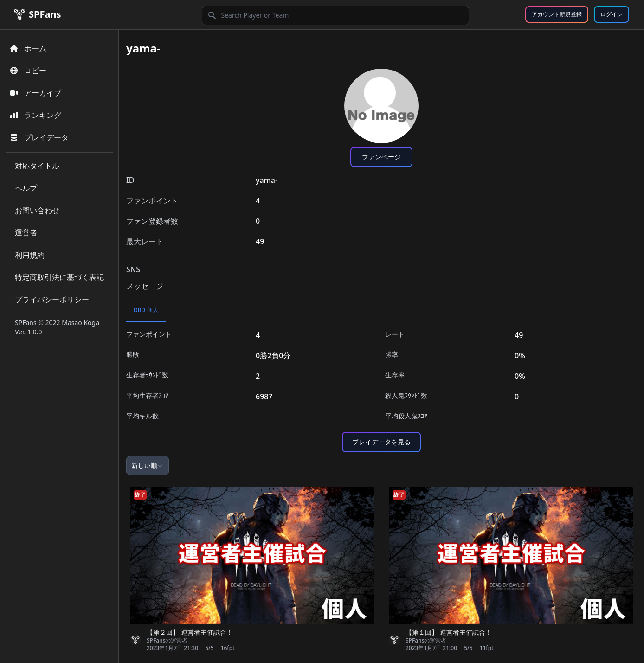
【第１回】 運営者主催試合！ (449, 632)
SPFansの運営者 (167, 641)
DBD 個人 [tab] (146, 310)
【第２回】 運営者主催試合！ (190, 632)
